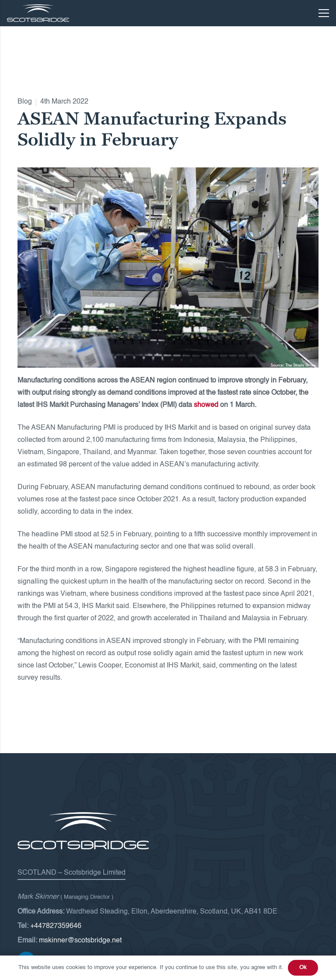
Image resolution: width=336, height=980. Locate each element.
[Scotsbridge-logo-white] (38, 13)
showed (206, 405)
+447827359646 (56, 926)
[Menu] (324, 13)
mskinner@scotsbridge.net (80, 941)
